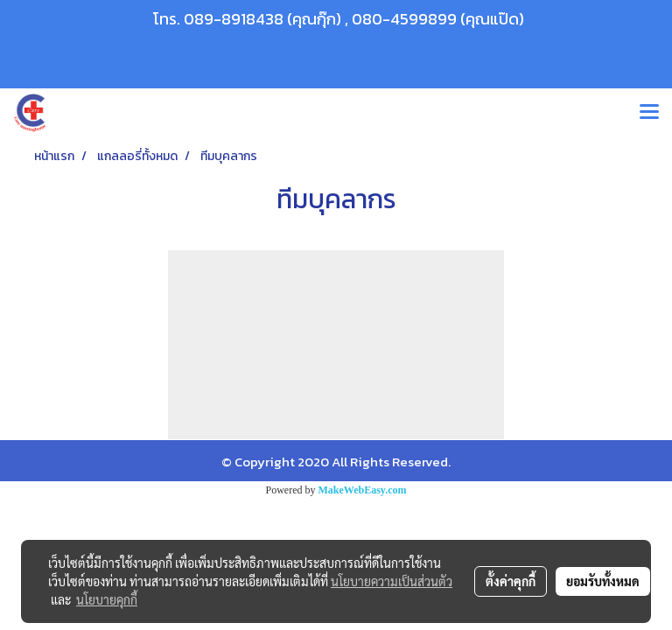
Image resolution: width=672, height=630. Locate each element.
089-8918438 (234, 19)
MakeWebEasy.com (363, 490)
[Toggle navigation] (649, 113)
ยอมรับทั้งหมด (603, 581)
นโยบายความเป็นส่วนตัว (392, 581)
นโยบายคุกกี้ (107, 599)
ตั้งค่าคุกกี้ (511, 581)
